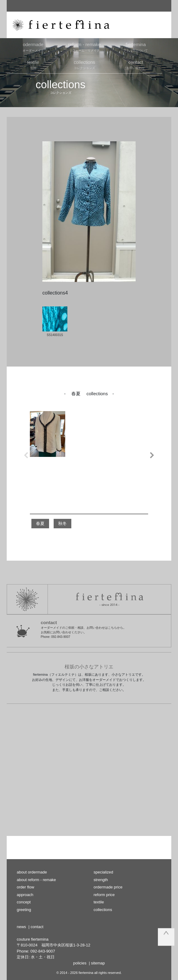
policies (80, 963)
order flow (25, 887)
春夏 (40, 523)
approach (25, 895)
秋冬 (62, 523)
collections (103, 910)
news (21, 927)
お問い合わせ (136, 64)
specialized (103, 872)
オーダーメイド (33, 47)
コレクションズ (84, 64)
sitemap (98, 963)
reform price (104, 895)
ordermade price (108, 887)
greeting (24, 910)
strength (101, 880)
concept (24, 902)
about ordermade (32, 872)
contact (37, 927)
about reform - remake (36, 880)
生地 (33, 64)
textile (99, 902)
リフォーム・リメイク (84, 47)
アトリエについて (136, 47)
